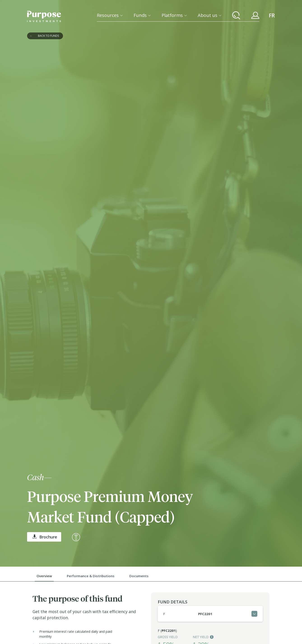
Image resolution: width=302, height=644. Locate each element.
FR (272, 15)
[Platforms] (174, 15)
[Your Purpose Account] (255, 15)
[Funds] (142, 15)
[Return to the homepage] (44, 16)
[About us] (210, 15)
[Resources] (110, 15)
